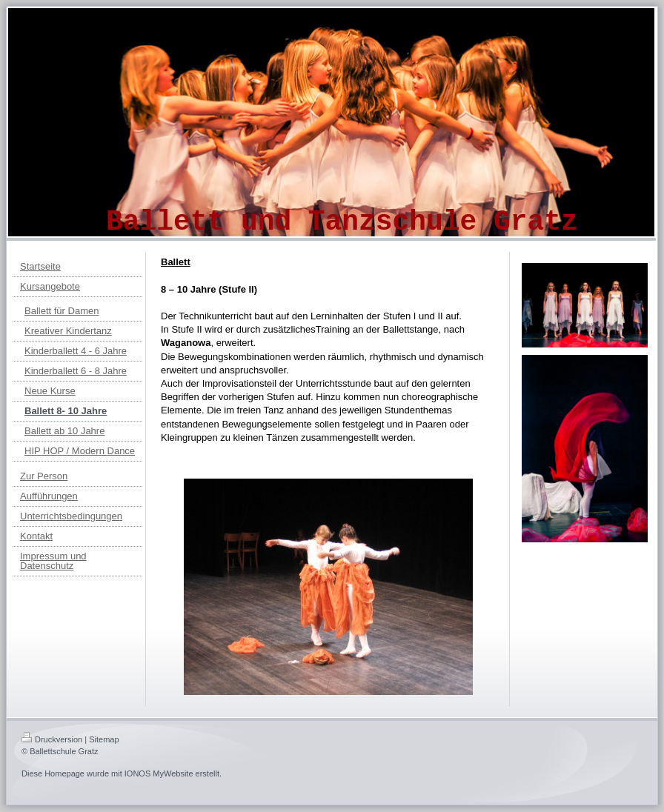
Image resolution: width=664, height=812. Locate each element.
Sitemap (104, 739)
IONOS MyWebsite (159, 773)
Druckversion (52, 739)
